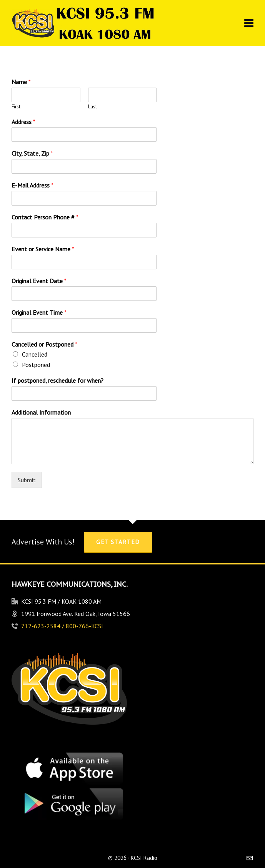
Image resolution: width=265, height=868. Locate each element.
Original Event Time (39, 312)
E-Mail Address (32, 185)
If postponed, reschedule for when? (57, 380)
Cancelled (35, 354)
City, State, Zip (32, 153)
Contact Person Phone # (45, 217)
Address (23, 122)
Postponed (36, 365)
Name (21, 82)
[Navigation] (249, 23)
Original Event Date (39, 281)
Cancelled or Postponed (44, 344)
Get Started (118, 542)
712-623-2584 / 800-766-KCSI (62, 626)
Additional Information (41, 412)
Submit (27, 480)
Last (92, 107)
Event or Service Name (43, 249)
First (16, 107)
